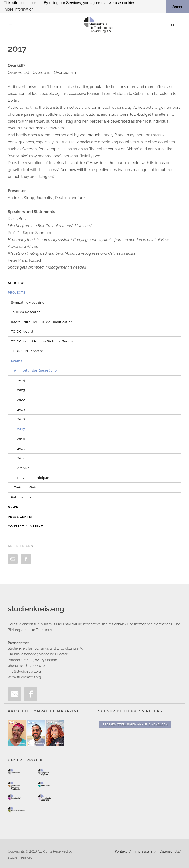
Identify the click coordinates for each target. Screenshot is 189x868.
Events (17, 361)
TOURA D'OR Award (27, 351)
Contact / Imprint (26, 526)
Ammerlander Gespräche (36, 371)
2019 (21, 409)
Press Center (21, 516)
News (13, 507)
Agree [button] (177, 6)
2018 (21, 419)
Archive (24, 468)
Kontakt (121, 851)
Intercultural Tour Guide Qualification (42, 322)
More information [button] (19, 9)
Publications (21, 497)
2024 (21, 380)
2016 (21, 439)
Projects (17, 293)
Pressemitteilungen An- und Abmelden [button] (135, 724)
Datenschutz (169, 851)
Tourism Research (26, 312)
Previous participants (35, 478)
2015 (21, 448)
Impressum (143, 851)
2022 (21, 400)
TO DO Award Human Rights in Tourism (43, 341)
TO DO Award (22, 332)
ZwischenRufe (26, 487)
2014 (21, 458)
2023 (21, 390)
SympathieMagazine (28, 302)
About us (17, 283)
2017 (21, 429)
